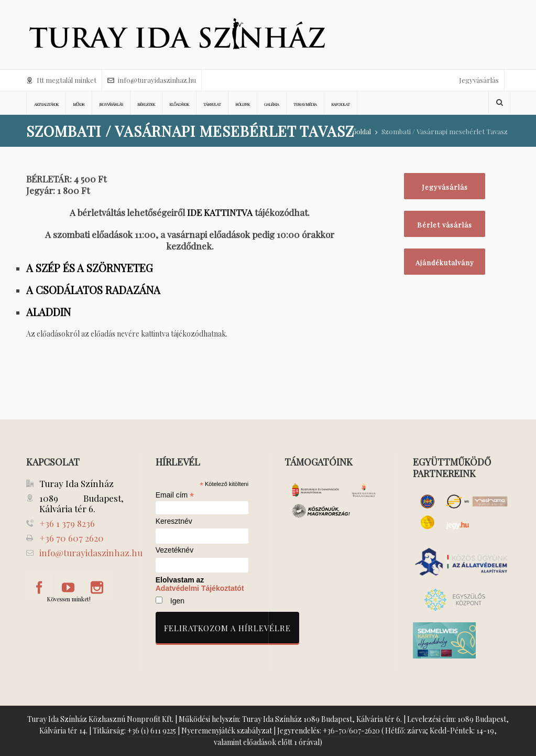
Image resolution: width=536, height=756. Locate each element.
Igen (177, 601)
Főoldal (360, 131)
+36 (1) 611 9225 (152, 731)
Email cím (175, 495)
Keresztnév (174, 521)
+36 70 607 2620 (72, 538)
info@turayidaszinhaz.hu (152, 80)
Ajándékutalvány (445, 262)
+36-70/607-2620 (351, 731)
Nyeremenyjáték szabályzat (227, 731)
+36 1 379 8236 (67, 523)
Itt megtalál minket (61, 80)
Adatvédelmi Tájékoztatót (200, 588)
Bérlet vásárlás (445, 225)
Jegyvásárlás (479, 80)
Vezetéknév (174, 550)
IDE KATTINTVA (220, 212)
